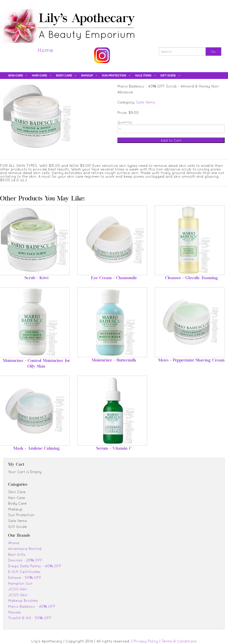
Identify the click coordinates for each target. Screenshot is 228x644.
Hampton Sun (20, 583)
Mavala (15, 612)
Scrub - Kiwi (36, 278)
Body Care (64, 76)
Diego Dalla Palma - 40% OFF (35, 566)
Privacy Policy (146, 641)
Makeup (87, 76)
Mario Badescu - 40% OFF (32, 606)
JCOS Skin (18, 595)
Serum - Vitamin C (114, 449)
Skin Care (16, 76)
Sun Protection (114, 76)
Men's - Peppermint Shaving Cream (191, 361)
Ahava (14, 543)
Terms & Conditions (179, 641)
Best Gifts (17, 554)
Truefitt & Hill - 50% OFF (30, 618)
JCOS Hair (18, 589)
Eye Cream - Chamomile (114, 278)
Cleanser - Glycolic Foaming (192, 278)
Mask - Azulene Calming (36, 449)
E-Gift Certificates (24, 572)
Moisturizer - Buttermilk (114, 361)
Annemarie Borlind (25, 549)
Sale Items (143, 76)
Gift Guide (168, 76)
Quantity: (125, 122)
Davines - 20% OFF (25, 560)
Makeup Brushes (23, 600)
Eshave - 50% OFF (25, 577)
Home (46, 50)
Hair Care (40, 76)
